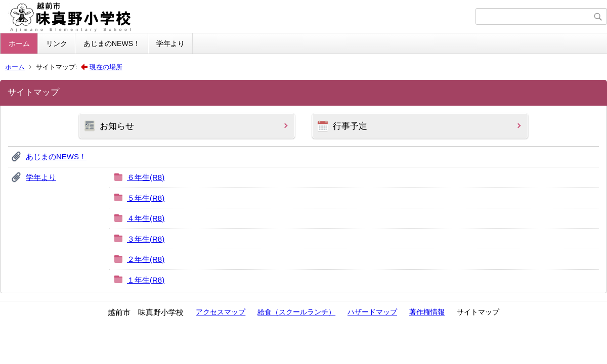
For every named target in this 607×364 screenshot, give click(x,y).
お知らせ (117, 126)
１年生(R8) (146, 280)
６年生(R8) (146, 177)
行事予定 (350, 126)
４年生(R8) (146, 218)
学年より (170, 43)
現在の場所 (106, 67)
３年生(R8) (146, 239)
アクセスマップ (221, 312)
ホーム (19, 43)
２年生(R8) (146, 259)
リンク (57, 43)
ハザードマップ (372, 312)
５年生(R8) (146, 198)
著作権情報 (427, 312)
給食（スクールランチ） (296, 312)
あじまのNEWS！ (112, 43)
